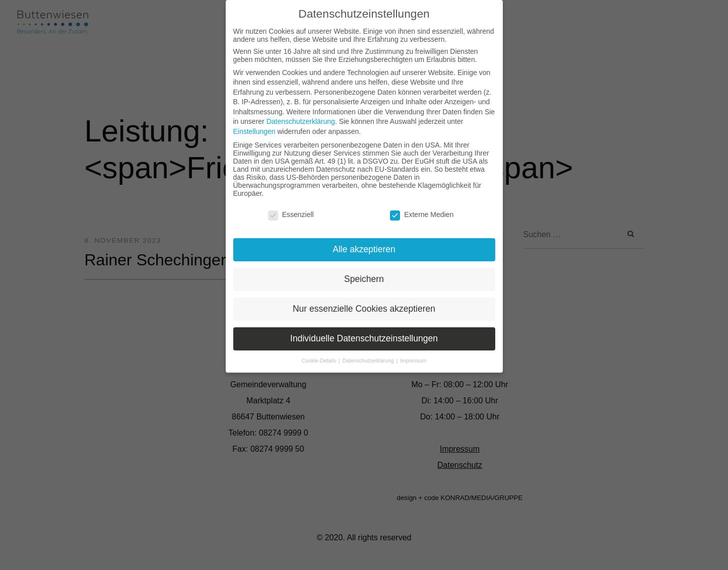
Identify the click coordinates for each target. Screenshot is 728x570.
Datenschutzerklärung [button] (369, 361)
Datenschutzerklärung (301, 121)
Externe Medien (422, 215)
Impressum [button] (413, 361)
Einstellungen (254, 131)
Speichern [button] (364, 279)
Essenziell (291, 215)
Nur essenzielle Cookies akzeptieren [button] (364, 309)
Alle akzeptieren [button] (364, 249)
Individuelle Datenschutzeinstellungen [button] (364, 338)
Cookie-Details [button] (320, 361)
